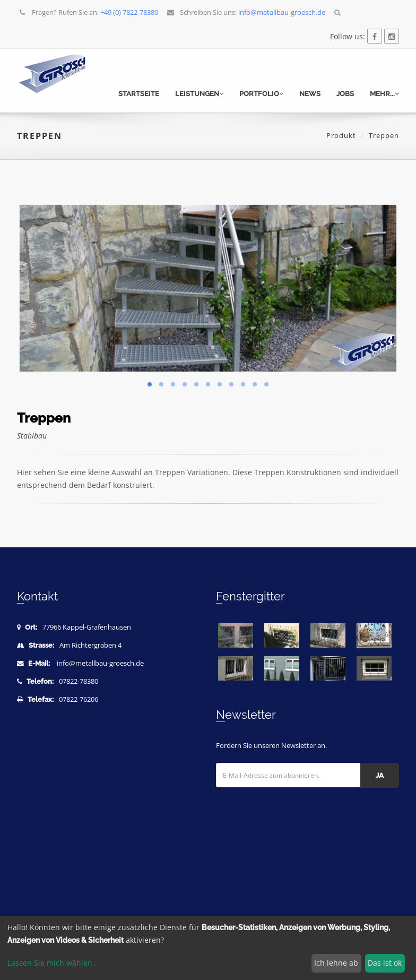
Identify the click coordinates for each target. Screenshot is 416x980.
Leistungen (199, 94)
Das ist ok (385, 963)
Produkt (341, 135)
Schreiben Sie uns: (246, 12)
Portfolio (261, 94)
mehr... (384, 94)
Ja (380, 775)
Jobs (345, 94)
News (310, 94)
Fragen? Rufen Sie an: (88, 12)
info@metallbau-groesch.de (100, 663)
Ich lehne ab (336, 963)
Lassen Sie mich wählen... (53, 963)
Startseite (139, 94)
